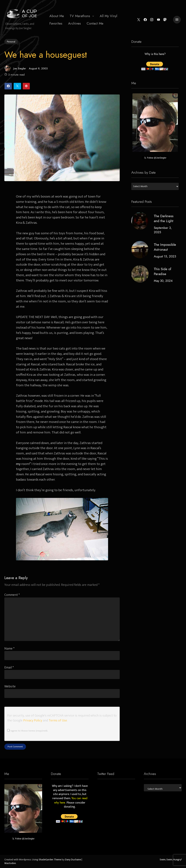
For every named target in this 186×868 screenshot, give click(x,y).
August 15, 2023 (165, 257)
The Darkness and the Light (163, 218)
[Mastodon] (165, 20)
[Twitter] (139, 20)
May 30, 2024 (163, 281)
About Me (57, 16)
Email (9, 667)
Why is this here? (155, 54)
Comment (12, 595)
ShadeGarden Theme (50, 860)
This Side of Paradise (162, 271)
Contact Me (95, 23)
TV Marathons (80, 16)
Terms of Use (58, 720)
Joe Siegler (15, 68)
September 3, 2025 (163, 230)
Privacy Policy (33, 720)
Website (10, 686)
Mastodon (10, 863)
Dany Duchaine (73, 860)
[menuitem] (57, 16)
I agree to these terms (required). (28, 731)
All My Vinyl (108, 16)
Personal (11, 42)
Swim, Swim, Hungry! (171, 860)
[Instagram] (152, 20)
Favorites (56, 23)
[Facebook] (145, 20)
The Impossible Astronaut (165, 247)
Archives (74, 23)
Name (9, 649)
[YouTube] (158, 20)
